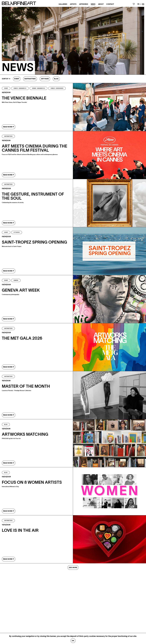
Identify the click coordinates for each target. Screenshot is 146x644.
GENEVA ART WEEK (21, 290)
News (93, 4)
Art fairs (45, 79)
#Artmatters (30, 79)
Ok (73, 641)
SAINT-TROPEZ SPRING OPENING (34, 242)
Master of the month (26, 386)
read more (9, 127)
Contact (110, 4)
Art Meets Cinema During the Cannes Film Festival (35, 148)
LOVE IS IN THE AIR (20, 530)
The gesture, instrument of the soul (33, 196)
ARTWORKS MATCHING (25, 434)
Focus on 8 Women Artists (32, 482)
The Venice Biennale (24, 98)
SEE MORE (73, 567)
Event (17, 79)
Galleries (63, 4)
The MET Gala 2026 (22, 338)
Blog (56, 79)
